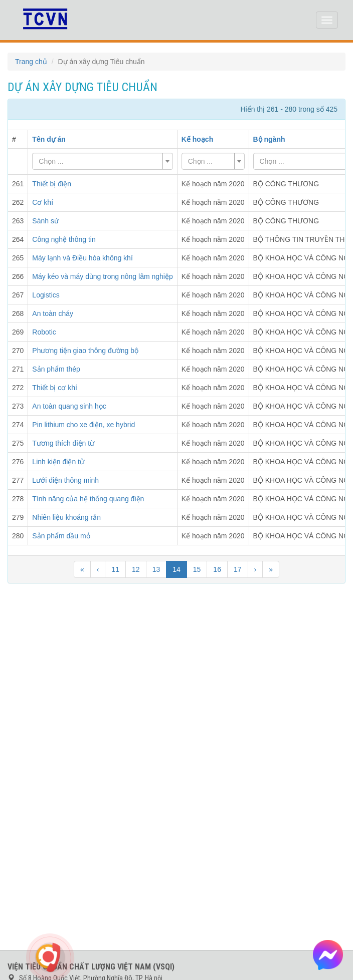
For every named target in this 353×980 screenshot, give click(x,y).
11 (115, 569)
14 (176, 569)
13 (156, 569)
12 (136, 569)
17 (238, 569)
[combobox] (102, 161)
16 (217, 569)
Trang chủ (31, 62)
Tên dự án (49, 139)
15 (197, 569)
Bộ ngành (269, 139)
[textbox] (99, 161)
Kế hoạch (197, 139)
